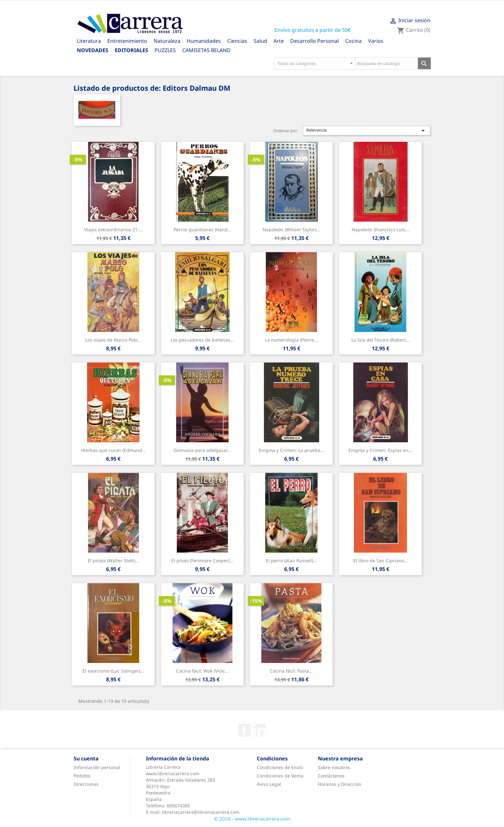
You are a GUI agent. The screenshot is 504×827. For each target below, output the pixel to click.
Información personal (97, 767)
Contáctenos (331, 776)
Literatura (89, 41)
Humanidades (204, 41)
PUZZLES (165, 50)
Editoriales (131, 50)
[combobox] (315, 63)
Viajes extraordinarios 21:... (113, 230)
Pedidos (82, 776)
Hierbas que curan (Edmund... (113, 450)
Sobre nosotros (334, 767)
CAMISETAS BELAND (206, 50)
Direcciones (86, 784)
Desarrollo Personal (315, 41)
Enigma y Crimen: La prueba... (291, 450)
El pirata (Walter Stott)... (113, 561)
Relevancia (367, 131)
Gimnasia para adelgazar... (202, 450)
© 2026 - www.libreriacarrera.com (252, 819)
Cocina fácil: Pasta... (291, 671)
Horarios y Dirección (340, 784)
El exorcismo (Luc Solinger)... (113, 671)
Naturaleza (167, 41)
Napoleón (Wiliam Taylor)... (291, 230)
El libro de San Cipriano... (381, 561)
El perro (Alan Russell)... (291, 561)
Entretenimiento (127, 41)
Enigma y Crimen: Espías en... (380, 450)
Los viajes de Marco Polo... (113, 340)
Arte (279, 41)
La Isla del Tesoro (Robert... (380, 340)
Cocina (353, 41)
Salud (260, 41)
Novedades (93, 50)
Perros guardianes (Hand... (203, 230)
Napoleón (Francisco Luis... (380, 230)
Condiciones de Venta (280, 776)
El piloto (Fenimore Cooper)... (202, 561)
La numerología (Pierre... (291, 340)
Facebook (244, 730)
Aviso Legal (269, 784)
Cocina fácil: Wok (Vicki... (202, 671)
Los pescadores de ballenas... (202, 340)
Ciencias (237, 41)
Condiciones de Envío (280, 767)
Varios (376, 41)
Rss (260, 730)
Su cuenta (86, 758)
